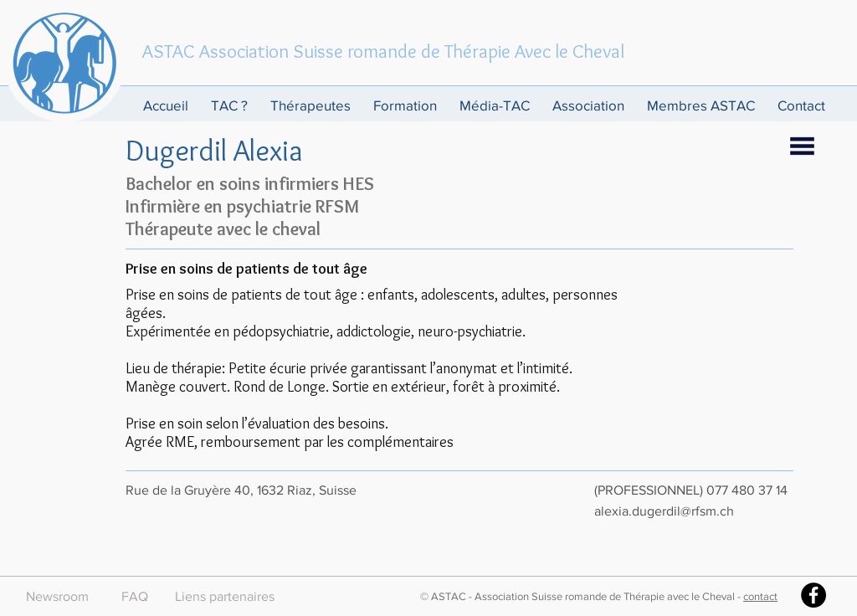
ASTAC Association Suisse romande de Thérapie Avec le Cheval (383, 51)
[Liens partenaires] (225, 597)
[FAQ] (134, 597)
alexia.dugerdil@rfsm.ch (664, 511)
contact (760, 596)
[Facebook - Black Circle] (813, 595)
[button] (232, 105)
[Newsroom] (57, 597)
